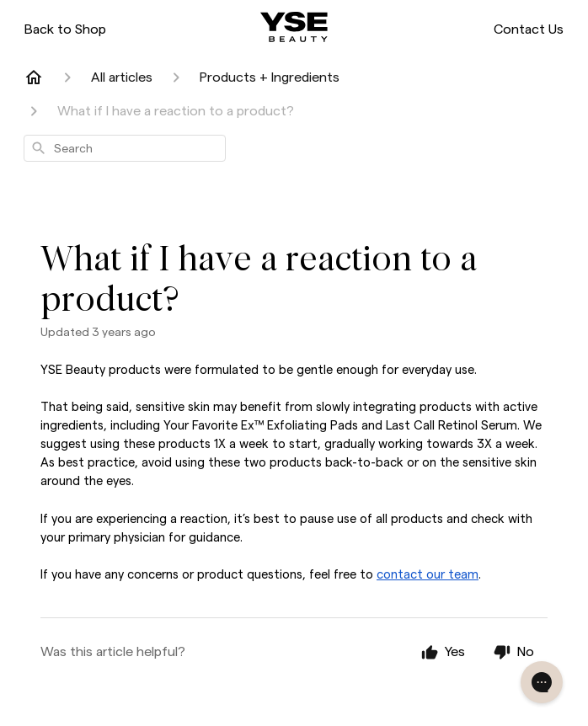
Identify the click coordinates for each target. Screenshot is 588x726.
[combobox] (125, 148)
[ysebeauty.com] (294, 27)
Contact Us (529, 29)
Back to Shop (65, 29)
